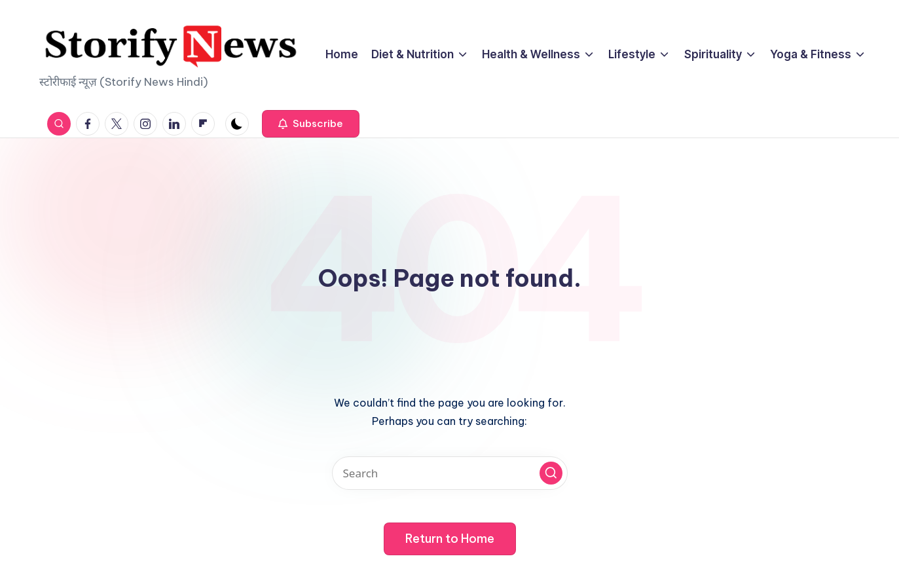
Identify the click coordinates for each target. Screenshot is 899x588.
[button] (311, 124)
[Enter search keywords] (450, 473)
